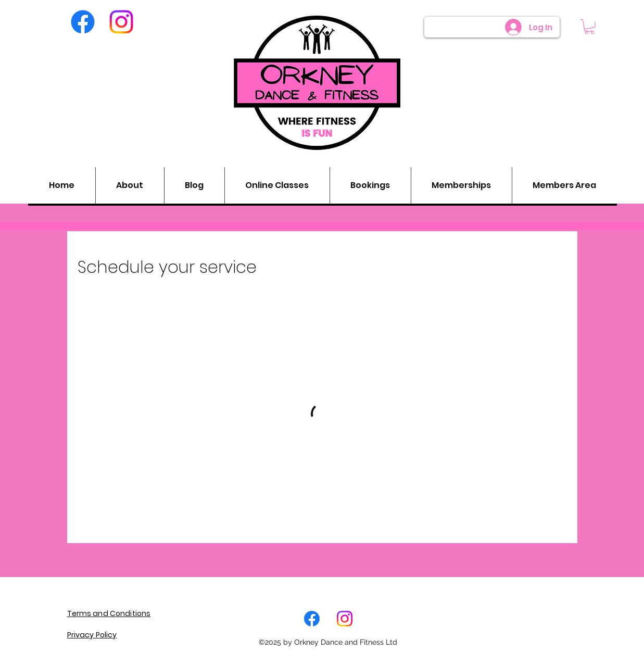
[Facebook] (83, 22)
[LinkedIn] (345, 619)
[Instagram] (121, 22)
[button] (589, 27)
